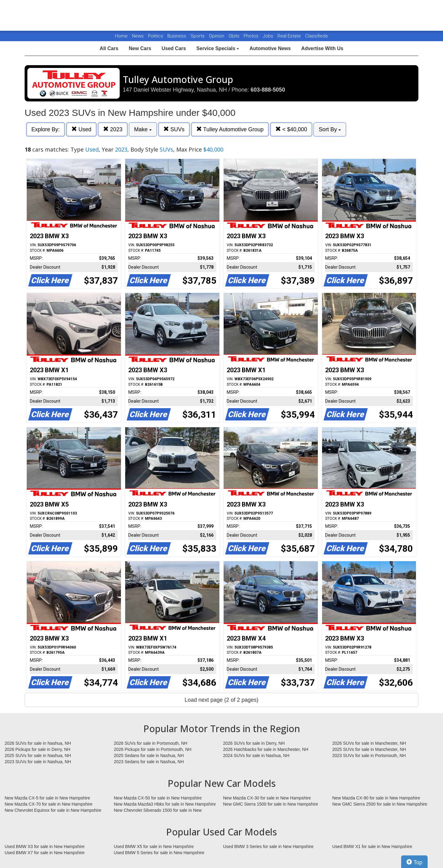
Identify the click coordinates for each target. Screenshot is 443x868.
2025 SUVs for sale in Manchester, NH (369, 749)
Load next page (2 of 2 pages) (221, 700)
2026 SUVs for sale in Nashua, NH (38, 743)
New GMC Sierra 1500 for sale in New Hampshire (271, 804)
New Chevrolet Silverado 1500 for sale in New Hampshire (158, 811)
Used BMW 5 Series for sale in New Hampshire (159, 853)
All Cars (109, 48)
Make (143, 129)
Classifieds (317, 36)
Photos (252, 36)
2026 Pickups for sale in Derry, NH (38, 749)
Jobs (269, 36)
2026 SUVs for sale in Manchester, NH (369, 743)
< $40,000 (291, 129)
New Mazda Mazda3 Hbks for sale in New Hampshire (165, 804)
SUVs (174, 129)
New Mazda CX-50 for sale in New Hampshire (158, 798)
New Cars (140, 48)
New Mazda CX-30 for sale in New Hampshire (267, 798)
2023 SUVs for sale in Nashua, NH (38, 762)
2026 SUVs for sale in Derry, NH (254, 743)
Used (81, 129)
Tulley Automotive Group (230, 129)
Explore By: (46, 129)
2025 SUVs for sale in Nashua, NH (38, 756)
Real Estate (290, 36)
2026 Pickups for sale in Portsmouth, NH (153, 749)
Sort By (330, 129)
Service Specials (218, 48)
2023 (113, 129)
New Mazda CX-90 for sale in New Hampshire (376, 798)
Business (177, 36)
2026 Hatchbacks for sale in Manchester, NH (266, 749)
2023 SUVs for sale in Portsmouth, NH (369, 756)
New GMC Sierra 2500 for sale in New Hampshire (380, 804)
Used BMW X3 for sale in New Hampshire (45, 846)
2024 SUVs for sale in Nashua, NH (256, 756)
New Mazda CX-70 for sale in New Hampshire (49, 804)
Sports (198, 36)
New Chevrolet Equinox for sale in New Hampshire (53, 810)
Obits (235, 36)
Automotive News (270, 48)
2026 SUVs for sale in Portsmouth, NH (151, 743)
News (138, 36)
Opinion (217, 36)
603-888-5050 (268, 90)
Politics (156, 36)
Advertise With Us (322, 48)
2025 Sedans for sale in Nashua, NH (149, 756)
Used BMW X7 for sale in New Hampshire (45, 853)
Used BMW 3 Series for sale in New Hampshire (268, 846)
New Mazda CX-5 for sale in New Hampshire (47, 798)
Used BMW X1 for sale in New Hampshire (372, 846)
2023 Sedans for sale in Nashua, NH (149, 762)
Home (121, 36)
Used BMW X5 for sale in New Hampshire (154, 846)
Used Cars (174, 48)
